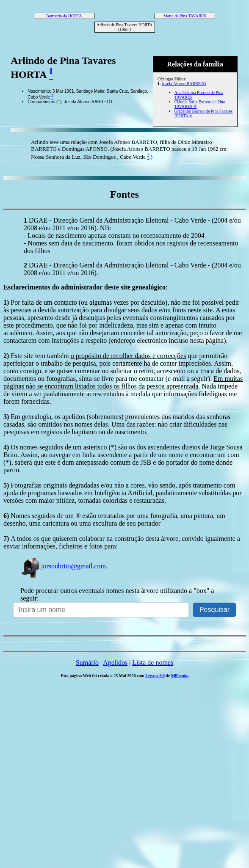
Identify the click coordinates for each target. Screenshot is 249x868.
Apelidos (115, 663)
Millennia (180, 676)
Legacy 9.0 (155, 676)
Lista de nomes (153, 663)
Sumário (87, 663)
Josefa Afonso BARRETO (184, 84)
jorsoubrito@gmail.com (63, 566)
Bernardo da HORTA (64, 16)
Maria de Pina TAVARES (185, 16)
